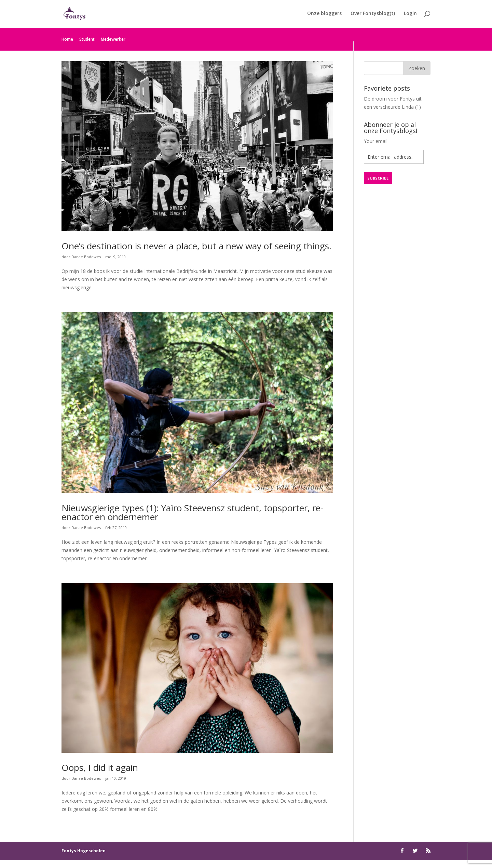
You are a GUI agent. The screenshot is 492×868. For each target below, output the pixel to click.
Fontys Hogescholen (84, 851)
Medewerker (113, 39)
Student (87, 39)
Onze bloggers (324, 14)
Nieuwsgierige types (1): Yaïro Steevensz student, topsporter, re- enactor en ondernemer (192, 512)
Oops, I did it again (100, 767)
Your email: (376, 141)
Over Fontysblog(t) (373, 14)
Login (410, 14)
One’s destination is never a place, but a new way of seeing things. (196, 246)
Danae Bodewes (86, 257)
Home (67, 39)
